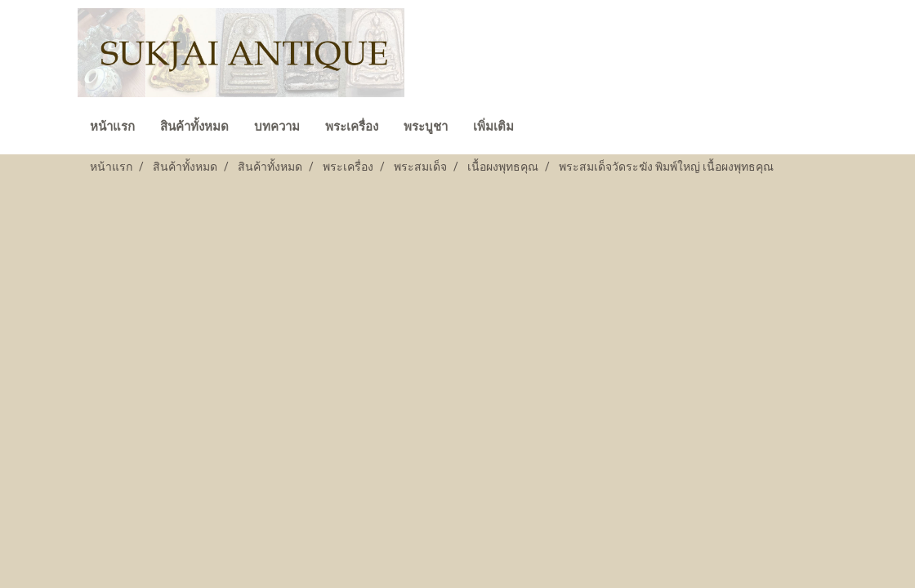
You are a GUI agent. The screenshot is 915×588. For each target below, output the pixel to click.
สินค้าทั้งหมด (194, 127)
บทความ (277, 127)
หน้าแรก (112, 127)
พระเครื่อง (352, 127)
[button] (541, 128)
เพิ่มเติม (493, 127)
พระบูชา (426, 127)
